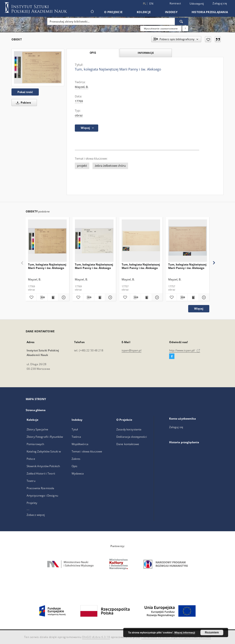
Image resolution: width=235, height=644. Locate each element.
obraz (79, 115)
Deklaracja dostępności (132, 437)
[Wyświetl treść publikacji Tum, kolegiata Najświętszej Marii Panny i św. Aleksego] (53, 297)
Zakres (76, 459)
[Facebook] (172, 356)
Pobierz (23, 103)
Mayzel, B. (82, 87)
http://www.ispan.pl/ (185, 350)
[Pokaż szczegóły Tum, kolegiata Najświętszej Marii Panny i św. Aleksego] (63, 297)
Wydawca (78, 473)
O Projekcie (113, 12)
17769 (79, 101)
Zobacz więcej (36, 515)
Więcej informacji (185, 633)
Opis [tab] (93, 53)
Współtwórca (80, 444)
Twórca (76, 437)
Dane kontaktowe (128, 444)
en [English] (151, 4)
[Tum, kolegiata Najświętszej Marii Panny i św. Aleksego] (38, 67)
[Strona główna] (92, 12)
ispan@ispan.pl (131, 350)
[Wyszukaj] (182, 21)
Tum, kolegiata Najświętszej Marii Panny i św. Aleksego (47, 266)
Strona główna (36, 410)
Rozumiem (212, 633)
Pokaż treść (25, 92)
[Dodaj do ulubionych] (208, 39)
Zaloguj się (220, 3)
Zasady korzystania (129, 429)
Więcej (199, 309)
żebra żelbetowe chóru (110, 166)
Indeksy (171, 12)
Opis (74, 466)
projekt (82, 166)
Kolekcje (144, 12)
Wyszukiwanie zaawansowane (161, 28)
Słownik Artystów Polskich (43, 466)
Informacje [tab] (146, 53)
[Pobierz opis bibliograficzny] (42, 297)
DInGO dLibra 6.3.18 (96, 637)
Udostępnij (197, 4)
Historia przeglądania (210, 12)
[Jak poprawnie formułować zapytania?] (185, 28)
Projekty (32, 503)
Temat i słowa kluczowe (87, 451)
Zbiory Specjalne (37, 429)
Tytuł (75, 429)
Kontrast (175, 3)
